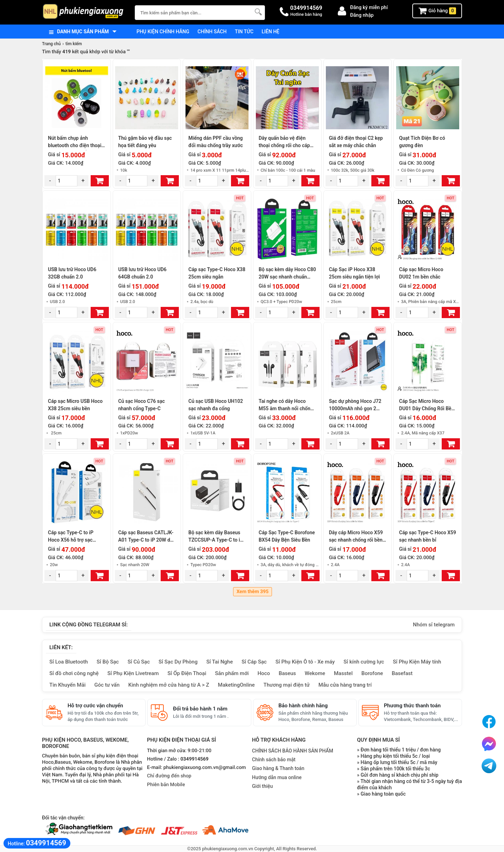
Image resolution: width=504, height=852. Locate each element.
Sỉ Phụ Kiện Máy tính (417, 662)
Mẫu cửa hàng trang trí (345, 685)
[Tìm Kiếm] (258, 12)
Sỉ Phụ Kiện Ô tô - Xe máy (305, 662)
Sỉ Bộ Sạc (108, 662)
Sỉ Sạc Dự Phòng (178, 662)
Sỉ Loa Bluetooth (69, 662)
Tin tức (244, 32)
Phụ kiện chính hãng (163, 32)
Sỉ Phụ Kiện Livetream (133, 673)
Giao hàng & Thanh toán (278, 768)
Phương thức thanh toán (412, 706)
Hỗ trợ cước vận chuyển (95, 706)
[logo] (85, 12)
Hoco (264, 673)
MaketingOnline (236, 685)
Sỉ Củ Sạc (139, 662)
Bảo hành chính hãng (303, 706)
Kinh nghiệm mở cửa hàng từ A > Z (169, 685)
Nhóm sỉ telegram (434, 625)
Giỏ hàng (437, 11)
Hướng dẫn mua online (277, 777)
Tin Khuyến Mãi (68, 685)
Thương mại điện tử (287, 685)
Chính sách (212, 32)
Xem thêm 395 (253, 592)
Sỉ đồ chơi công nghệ (74, 673)
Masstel (343, 673)
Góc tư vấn (107, 685)
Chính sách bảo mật (274, 760)
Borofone (372, 673)
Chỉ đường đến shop (169, 776)
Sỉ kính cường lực (364, 662)
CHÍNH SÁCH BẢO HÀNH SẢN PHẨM (293, 751)
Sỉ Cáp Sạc (254, 662)
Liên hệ (271, 32)
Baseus (287, 673)
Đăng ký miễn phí (369, 7)
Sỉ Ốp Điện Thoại (187, 673)
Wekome (315, 673)
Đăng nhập (362, 15)
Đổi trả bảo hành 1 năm (200, 709)
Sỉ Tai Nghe (219, 662)
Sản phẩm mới (232, 673)
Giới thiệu (262, 786)
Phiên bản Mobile (166, 785)
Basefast (402, 673)
